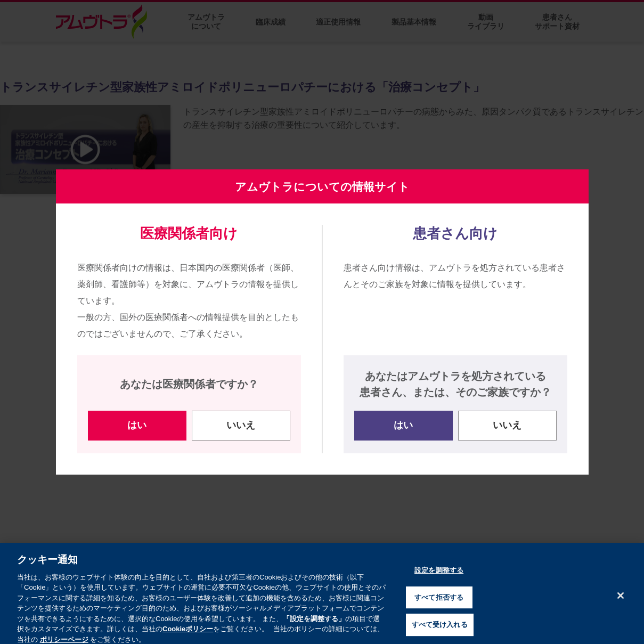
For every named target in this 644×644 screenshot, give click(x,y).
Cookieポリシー (188, 638)
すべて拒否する (439, 606)
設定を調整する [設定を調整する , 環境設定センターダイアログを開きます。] (439, 579)
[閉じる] (621, 604)
